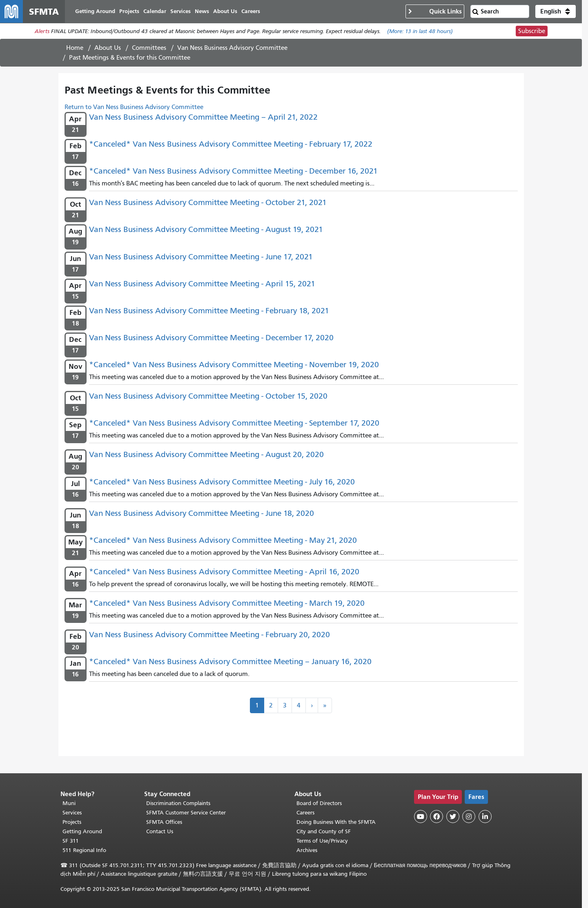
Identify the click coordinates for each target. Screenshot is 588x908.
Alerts (42, 31)
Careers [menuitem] (251, 11)
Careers (305, 813)
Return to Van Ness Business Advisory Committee (134, 107)
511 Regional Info (84, 850)
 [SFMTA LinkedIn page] (485, 817)
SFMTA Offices (164, 822)
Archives (307, 850)
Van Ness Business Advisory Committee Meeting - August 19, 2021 (206, 229)
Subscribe (532, 31)
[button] (556, 11)
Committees (149, 48)
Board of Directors (319, 803)
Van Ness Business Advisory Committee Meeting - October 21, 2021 (208, 202)
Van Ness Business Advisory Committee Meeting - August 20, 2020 (206, 454)
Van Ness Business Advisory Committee (232, 48)
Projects (72, 822)
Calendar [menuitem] (155, 11)
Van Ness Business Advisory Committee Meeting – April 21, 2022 (203, 117)
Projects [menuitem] (129, 11)
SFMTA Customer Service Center (186, 813)
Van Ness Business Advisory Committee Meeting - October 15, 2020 (208, 396)
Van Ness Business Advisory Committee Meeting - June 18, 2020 (202, 513)
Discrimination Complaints (178, 803)
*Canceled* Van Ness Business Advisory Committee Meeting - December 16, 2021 (233, 171)
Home (75, 48)
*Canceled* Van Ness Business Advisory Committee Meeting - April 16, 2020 (224, 572)
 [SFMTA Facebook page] (437, 817)
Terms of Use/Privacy (322, 841)
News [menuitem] (202, 11)
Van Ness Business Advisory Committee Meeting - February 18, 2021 (209, 311)
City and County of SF (324, 831)
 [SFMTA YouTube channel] (421, 817)
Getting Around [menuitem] (95, 11)
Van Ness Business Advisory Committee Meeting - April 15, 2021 (202, 284)
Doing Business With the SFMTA (336, 822)
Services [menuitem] (180, 11)
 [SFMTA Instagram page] (469, 817)
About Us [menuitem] (225, 11)
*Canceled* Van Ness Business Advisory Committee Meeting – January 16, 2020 (230, 661)
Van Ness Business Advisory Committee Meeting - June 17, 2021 (201, 257)
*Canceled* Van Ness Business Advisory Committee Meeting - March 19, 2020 (227, 603)
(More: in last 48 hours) (420, 31)
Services (72, 813)
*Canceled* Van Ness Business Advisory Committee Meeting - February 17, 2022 (231, 144)
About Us (108, 48)
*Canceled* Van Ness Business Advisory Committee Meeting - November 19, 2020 (234, 365)
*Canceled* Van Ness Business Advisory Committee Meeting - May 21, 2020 (223, 540)
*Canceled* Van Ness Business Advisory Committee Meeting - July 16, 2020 (222, 482)
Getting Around (82, 831)
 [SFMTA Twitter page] (453, 817)
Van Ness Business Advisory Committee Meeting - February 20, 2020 (209, 635)
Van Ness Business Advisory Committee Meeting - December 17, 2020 (211, 338)
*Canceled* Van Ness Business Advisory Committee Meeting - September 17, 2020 (234, 423)
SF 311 (71, 841)
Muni (69, 803)
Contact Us (160, 831)
